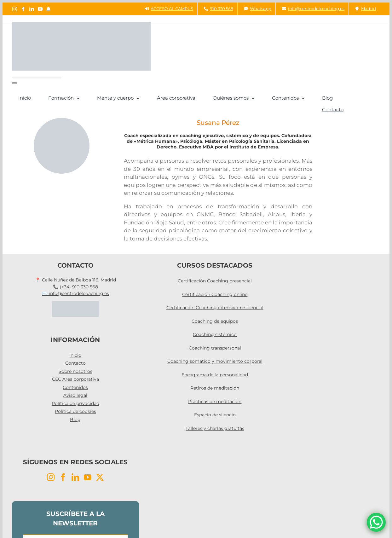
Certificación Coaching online (215, 294)
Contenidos (75, 387)
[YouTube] (88, 477)
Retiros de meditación (215, 388)
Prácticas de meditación (215, 402)
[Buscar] (14, 83)
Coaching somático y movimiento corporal (215, 361)
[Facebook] (63, 477)
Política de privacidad (75, 403)
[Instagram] (51, 477)
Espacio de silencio (215, 415)
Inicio (75, 355)
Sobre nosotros (75, 371)
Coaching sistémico (215, 334)
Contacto (75, 363)
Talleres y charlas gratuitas (215, 428)
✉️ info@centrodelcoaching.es (75, 293)
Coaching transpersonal (215, 348)
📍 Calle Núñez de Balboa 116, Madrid (75, 280)
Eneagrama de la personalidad (215, 375)
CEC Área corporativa (75, 379)
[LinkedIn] (75, 477)
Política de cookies (75, 411)
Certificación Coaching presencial (215, 281)
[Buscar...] (37, 78)
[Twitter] (100, 477)
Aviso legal (75, 395)
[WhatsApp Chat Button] (376, 522)
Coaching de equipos (215, 321)
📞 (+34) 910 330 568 (75, 287)
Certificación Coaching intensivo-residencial (215, 308)
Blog (75, 419)
